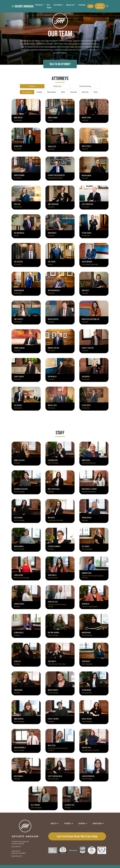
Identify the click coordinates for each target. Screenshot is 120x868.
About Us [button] (70, 5)
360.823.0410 (17, 856)
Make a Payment (100, 6)
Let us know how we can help (77, 836)
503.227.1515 (16, 847)
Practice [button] (39, 5)
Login (90, 6)
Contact (82, 5)
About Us (54, 823)
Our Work (82, 823)
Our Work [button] (58, 5)
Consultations (97, 823)
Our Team (49, 6)
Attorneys (67, 823)
